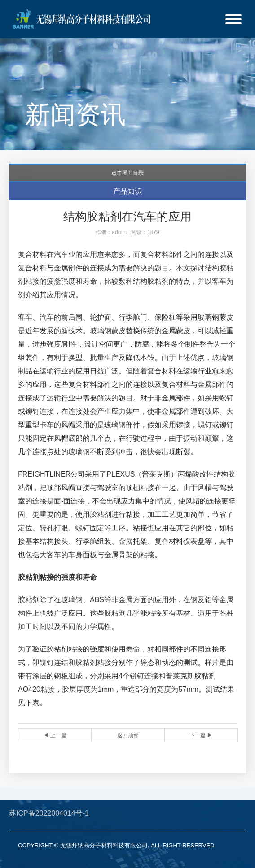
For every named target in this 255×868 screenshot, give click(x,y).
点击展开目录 (127, 173)
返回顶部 (128, 735)
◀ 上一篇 (55, 735)
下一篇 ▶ (201, 735)
